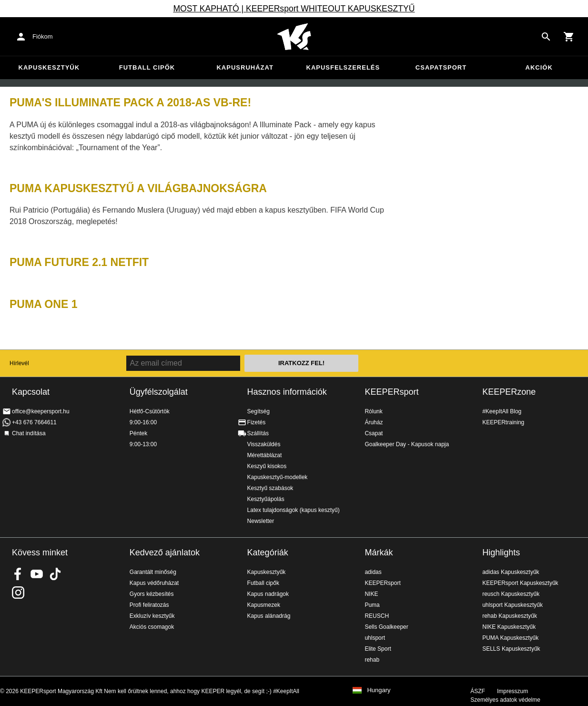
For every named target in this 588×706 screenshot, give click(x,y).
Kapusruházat (245, 67)
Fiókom (43, 36)
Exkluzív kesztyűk (152, 616)
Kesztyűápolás (266, 499)
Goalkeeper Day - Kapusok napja (407, 444)
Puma (372, 605)
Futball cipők (147, 67)
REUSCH (377, 616)
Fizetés (257, 422)
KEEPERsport (391, 392)
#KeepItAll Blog (502, 411)
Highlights (501, 553)
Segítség (259, 411)
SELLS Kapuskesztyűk (511, 649)
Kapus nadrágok (268, 594)
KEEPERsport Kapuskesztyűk (520, 583)
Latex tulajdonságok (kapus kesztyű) (294, 510)
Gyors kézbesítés (152, 594)
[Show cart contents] (569, 37)
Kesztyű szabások (270, 488)
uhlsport (375, 638)
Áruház (374, 422)
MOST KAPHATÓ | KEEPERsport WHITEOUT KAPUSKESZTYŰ (294, 9)
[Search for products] (546, 37)
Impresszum (512, 691)
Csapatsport (441, 67)
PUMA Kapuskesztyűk (510, 638)
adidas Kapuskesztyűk (511, 572)
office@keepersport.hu (41, 411)
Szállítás (258, 433)
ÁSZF (478, 691)
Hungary (379, 690)
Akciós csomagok (152, 627)
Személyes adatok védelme (505, 700)
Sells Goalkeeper (386, 627)
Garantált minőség (153, 572)
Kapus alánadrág (269, 616)
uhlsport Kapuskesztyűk (512, 605)
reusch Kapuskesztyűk (511, 594)
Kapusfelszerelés (343, 67)
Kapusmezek (264, 605)
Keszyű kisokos (267, 466)
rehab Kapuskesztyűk (510, 616)
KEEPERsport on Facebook (18, 574)
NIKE (371, 594)
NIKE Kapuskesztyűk (509, 627)
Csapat (374, 433)
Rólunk (373, 411)
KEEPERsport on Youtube (37, 574)
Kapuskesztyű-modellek (278, 477)
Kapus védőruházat (154, 583)
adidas (373, 572)
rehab (372, 660)
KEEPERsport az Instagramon (18, 593)
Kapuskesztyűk (49, 67)
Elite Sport (378, 649)
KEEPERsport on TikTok (55, 574)
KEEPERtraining (503, 422)
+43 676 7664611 (34, 422)
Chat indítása (29, 433)
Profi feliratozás (149, 605)
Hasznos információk (287, 392)
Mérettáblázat (265, 455)
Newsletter (261, 521)
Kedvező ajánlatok (165, 553)
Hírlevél (19, 363)
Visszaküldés (264, 444)
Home (294, 37)
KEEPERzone (509, 392)
